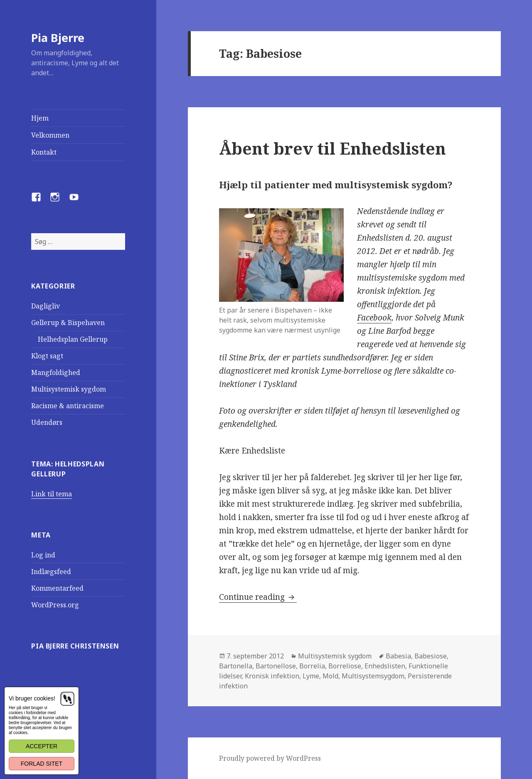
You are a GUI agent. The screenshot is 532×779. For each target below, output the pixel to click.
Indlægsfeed (51, 572)
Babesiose (431, 656)
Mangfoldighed (56, 372)
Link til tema (52, 494)
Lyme (311, 676)
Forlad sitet (42, 764)
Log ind (43, 555)
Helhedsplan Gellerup (73, 339)
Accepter (42, 746)
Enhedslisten (385, 666)
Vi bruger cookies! (32, 698)
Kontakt (44, 152)
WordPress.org (55, 605)
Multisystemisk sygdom (69, 389)
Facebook (374, 318)
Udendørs (47, 422)
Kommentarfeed (57, 588)
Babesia (398, 656)
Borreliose (345, 666)
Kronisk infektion (272, 676)
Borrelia (312, 666)
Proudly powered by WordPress (270, 758)
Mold (330, 676)
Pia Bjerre (58, 38)
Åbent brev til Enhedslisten (332, 148)
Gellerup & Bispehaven (68, 323)
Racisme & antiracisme (68, 406)
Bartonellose (276, 666)
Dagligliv (46, 306)
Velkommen (50, 135)
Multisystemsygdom (373, 676)
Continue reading (258, 597)
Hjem (40, 118)
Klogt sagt (47, 356)
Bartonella (236, 666)
